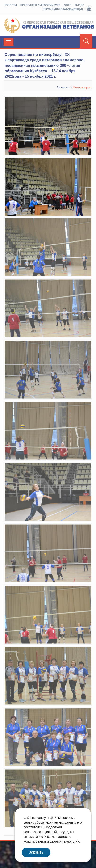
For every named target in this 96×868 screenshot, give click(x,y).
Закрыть (36, 852)
